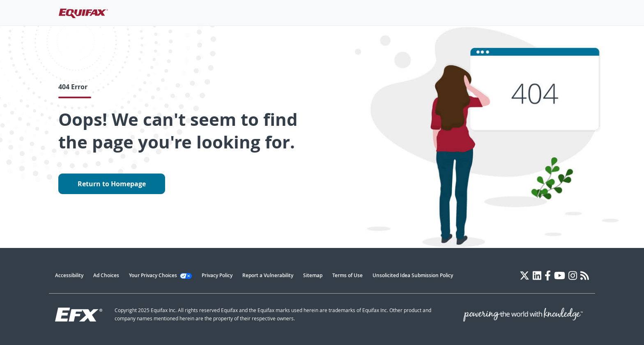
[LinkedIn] (537, 276)
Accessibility (69, 275)
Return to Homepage (112, 184)
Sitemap (313, 275)
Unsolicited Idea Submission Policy (413, 275)
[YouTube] (560, 276)
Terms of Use (347, 275)
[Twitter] (524, 276)
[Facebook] (548, 276)
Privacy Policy (217, 275)
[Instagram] (573, 276)
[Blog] (585, 276)
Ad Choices (106, 275)
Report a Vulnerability (268, 275)
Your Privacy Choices (160, 275)
